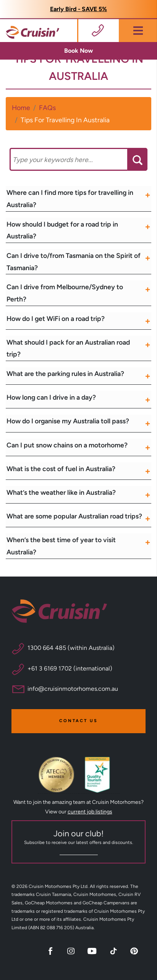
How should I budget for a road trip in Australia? (62, 230)
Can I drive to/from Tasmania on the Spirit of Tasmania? (74, 262)
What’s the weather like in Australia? (61, 492)
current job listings (90, 812)
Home (21, 108)
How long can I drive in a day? (51, 397)
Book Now (78, 51)
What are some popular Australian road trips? (74, 516)
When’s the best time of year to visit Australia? (61, 546)
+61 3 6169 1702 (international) (70, 668)
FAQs (47, 108)
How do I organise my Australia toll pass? (68, 421)
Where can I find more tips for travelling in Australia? (70, 198)
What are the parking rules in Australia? (65, 373)
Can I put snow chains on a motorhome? (67, 445)
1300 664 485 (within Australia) (71, 648)
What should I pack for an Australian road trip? (68, 348)
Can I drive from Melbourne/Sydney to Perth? (65, 293)
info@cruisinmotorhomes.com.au (73, 689)
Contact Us (78, 721)
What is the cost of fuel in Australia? (61, 469)
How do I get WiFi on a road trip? (56, 318)
